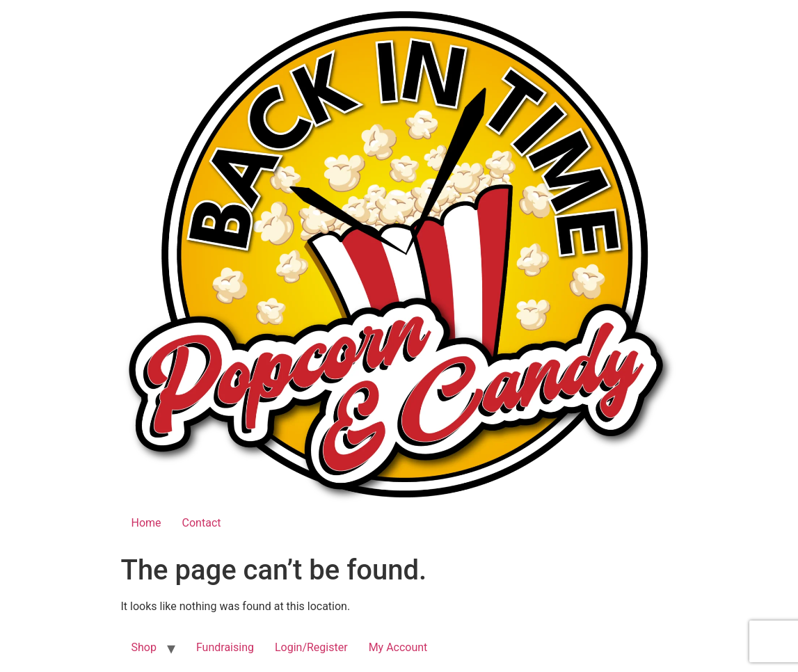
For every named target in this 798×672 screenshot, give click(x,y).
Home (146, 523)
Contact (202, 523)
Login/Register (311, 647)
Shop (144, 647)
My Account (398, 647)
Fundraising (225, 647)
